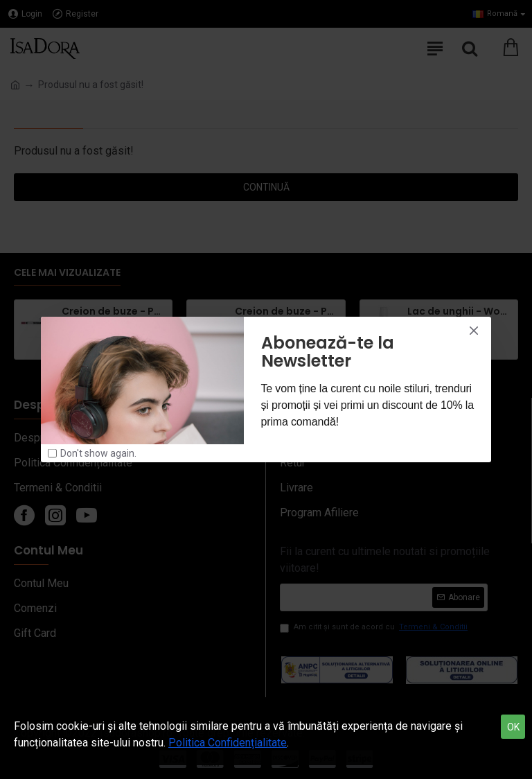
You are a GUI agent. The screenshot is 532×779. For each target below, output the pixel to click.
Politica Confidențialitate (228, 743)
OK (513, 727)
